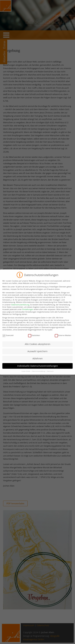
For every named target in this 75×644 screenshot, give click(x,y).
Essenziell (8, 338)
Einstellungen (28, 312)
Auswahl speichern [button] (37, 354)
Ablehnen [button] (38, 362)
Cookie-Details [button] (26, 374)
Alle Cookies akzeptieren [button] (38, 347)
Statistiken (34, 338)
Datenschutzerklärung (20, 308)
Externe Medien (63, 338)
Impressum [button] (50, 374)
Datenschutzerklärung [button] (39, 374)
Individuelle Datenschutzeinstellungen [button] (38, 369)
